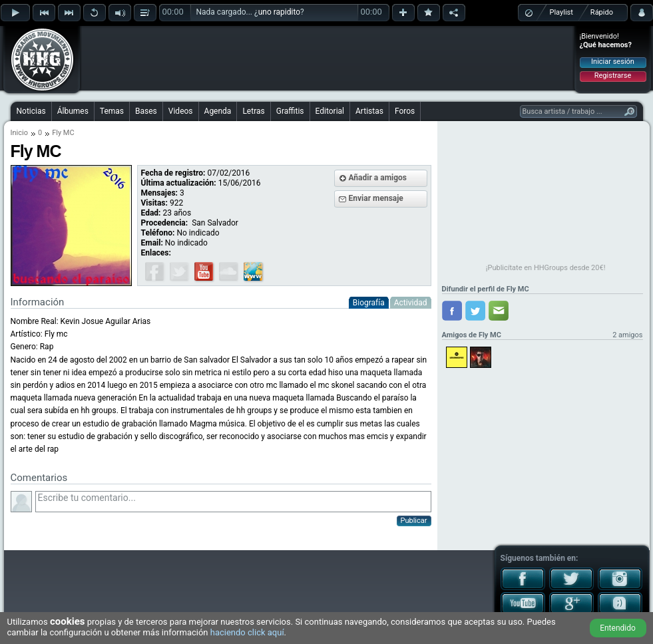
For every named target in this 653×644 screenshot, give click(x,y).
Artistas (369, 111)
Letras (253, 111)
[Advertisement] (327, 58)
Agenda (218, 111)
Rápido (602, 12)
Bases (146, 111)
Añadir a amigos (378, 178)
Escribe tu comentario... (233, 502)
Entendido (618, 628)
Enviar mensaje (376, 198)
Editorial (330, 111)
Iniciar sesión (613, 62)
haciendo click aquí (247, 632)
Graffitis (290, 111)
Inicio (19, 133)
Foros (405, 111)
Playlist (561, 12)
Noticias (31, 111)
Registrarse (613, 76)
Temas (112, 111)
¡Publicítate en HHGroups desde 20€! (546, 268)
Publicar (414, 521)
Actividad (411, 303)
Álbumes (73, 111)
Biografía (369, 303)
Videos (181, 111)
